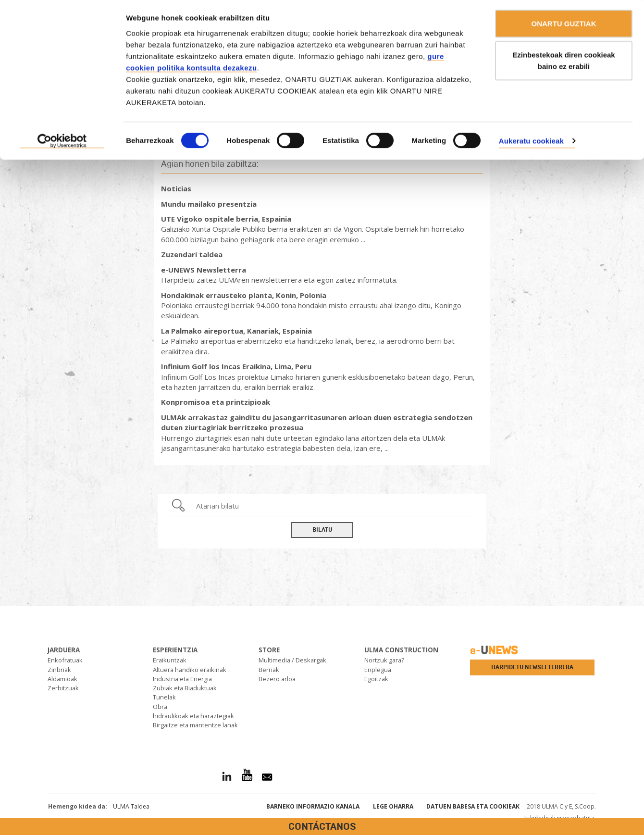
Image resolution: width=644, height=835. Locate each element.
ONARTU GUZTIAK (564, 25)
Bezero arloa (277, 679)
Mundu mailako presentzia (209, 204)
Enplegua (378, 670)
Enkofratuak (65, 660)
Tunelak (164, 697)
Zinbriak (59, 670)
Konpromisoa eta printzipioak (216, 402)
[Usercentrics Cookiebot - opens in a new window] (62, 143)
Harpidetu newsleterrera (532, 667)
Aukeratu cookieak (531, 143)
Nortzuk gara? (384, 660)
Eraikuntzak (170, 660)
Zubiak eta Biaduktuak (185, 688)
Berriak (269, 670)
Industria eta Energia (182, 679)
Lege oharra (393, 806)
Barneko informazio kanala (313, 806)
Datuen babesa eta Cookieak (473, 806)
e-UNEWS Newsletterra (204, 270)
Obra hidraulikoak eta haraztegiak (193, 711)
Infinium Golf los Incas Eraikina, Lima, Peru (236, 366)
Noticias (176, 188)
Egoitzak (376, 679)
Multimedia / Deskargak (292, 660)
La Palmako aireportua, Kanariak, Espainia (236, 331)
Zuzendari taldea (192, 254)
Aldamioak (62, 679)
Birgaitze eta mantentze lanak (195, 725)
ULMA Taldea (131, 806)
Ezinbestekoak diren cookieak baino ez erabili (563, 63)
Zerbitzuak (63, 688)
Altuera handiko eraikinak (190, 670)
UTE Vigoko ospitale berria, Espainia (226, 219)
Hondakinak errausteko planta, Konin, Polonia (244, 295)
